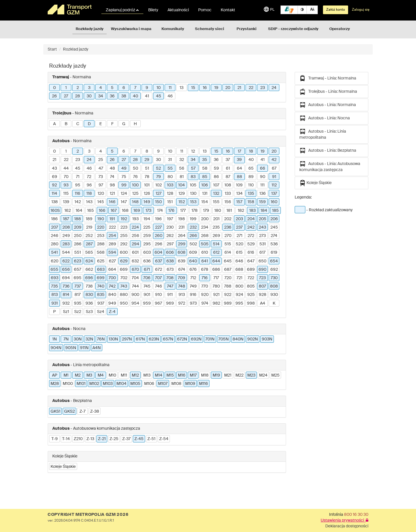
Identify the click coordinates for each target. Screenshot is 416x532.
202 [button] (228, 219)
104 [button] (182, 185)
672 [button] (159, 270)
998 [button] (251, 303)
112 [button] (274, 185)
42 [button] (274, 160)
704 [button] (135, 278)
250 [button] (78, 236)
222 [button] (112, 227)
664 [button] (112, 270)
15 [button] (193, 88)
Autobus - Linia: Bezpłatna (328, 151)
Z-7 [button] (82, 411)
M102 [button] (94, 384)
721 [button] (239, 278)
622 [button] (66, 261)
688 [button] (239, 270)
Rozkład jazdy (76, 49)
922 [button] (228, 295)
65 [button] (251, 168)
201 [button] (216, 219)
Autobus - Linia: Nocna (325, 118)
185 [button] (275, 211)
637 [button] (159, 261)
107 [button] (216, 185)
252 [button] (89, 236)
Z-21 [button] (102, 439)
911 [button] (170, 295)
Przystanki (247, 29)
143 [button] (89, 202)
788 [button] (228, 286)
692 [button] (274, 270)
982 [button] (216, 303)
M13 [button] (147, 375)
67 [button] (274, 168)
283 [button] (66, 244)
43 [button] (54, 168)
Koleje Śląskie (315, 183)
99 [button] (124, 185)
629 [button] (124, 261)
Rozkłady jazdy (90, 29)
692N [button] (196, 339)
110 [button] (251, 185)
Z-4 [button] (112, 312)
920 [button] (205, 295)
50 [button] (135, 168)
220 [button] (101, 227)
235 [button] (216, 227)
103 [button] (170, 185)
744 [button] (135, 286)
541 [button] (54, 253)
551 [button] (78, 253)
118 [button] (89, 194)
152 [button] (182, 202)
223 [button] (124, 227)
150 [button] (158, 202)
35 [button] (205, 160)
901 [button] (147, 295)
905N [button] (71, 348)
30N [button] (78, 339)
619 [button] (274, 253)
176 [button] (171, 211)
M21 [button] (228, 375)
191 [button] (112, 219)
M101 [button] (81, 384)
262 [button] (170, 236)
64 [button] (239, 168)
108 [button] (228, 185)
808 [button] (274, 286)
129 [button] (182, 194)
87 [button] (228, 177)
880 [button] (124, 295)
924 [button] (239, 295)
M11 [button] (124, 375)
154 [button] (205, 202)
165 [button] (91, 211)
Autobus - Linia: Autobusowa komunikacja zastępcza (330, 166)
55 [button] (170, 168)
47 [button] (101, 168)
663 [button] (101, 270)
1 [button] (66, 88)
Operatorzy (340, 29)
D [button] (89, 124)
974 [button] (205, 303)
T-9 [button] (55, 439)
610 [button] (205, 253)
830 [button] (89, 295)
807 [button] (262, 286)
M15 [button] (170, 375)
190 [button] (101, 219)
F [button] (112, 124)
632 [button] (135, 261)
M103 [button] (108, 384)
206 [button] (274, 219)
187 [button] (66, 219)
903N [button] (267, 339)
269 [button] (216, 236)
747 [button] (170, 286)
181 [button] (229, 211)
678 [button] (205, 270)
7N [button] (66, 339)
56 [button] (182, 168)
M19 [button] (216, 375)
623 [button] (78, 261)
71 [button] (78, 177)
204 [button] (251, 219)
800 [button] (239, 286)
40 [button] (135, 96)
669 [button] (124, 270)
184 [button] (264, 211)
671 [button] (147, 270)
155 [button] (216, 202)
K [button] (274, 303)
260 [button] (159, 236)
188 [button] (78, 219)
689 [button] (251, 270)
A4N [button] (97, 348)
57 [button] (193, 168)
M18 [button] (205, 375)
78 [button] (147, 177)
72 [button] (89, 177)
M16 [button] (182, 375)
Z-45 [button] (139, 439)
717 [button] (216, 278)
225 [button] (147, 227)
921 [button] (216, 295)
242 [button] (251, 227)
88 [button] (239, 177)
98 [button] (112, 185)
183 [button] (252, 211)
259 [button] (147, 236)
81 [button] (182, 177)
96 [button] (89, 185)
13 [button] (182, 88)
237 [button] (239, 227)
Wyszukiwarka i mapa (131, 29)
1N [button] (55, 339)
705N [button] (224, 339)
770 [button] (205, 286)
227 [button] (158, 227)
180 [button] (218, 211)
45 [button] (159, 96)
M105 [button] (135, 384)
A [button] (54, 124)
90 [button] (263, 177)
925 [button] (251, 295)
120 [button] (101, 194)
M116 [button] (204, 384)
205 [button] (263, 219)
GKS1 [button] (55, 411)
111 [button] (262, 185)
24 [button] (274, 88)
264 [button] (182, 236)
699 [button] (101, 278)
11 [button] (170, 88)
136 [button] (263, 194)
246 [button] (55, 236)
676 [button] (193, 270)
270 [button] (228, 236)
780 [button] (216, 286)
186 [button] (54, 219)
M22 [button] (239, 375)
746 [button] (159, 286)
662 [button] (89, 270)
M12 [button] (135, 375)
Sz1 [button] (66, 312)
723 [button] (262, 278)
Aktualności (178, 10)
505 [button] (205, 244)
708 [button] (170, 278)
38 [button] (124, 96)
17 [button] (239, 151)
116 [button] (78, 194)
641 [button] (205, 261)
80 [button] (170, 177)
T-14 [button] (66, 439)
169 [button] (137, 211)
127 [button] (159, 194)
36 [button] (112, 96)
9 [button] (147, 88)
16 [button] (205, 88)
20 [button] (228, 88)
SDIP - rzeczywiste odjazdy (293, 29)
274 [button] (274, 236)
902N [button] (253, 339)
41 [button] (147, 96)
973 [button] (193, 303)
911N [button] (84, 348)
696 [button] (89, 278)
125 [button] (135, 194)
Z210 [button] (78, 439)
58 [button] (205, 168)
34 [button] (101, 96)
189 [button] (89, 219)
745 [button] (147, 286)
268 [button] (205, 236)
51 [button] (147, 168)
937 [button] (101, 303)
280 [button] (55, 244)
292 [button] (124, 244)
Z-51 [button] (151, 439)
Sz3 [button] (89, 312)
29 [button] (147, 160)
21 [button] (239, 88)
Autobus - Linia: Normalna (328, 105)
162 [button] (68, 211)
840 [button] (112, 295)
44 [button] (66, 168)
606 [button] (170, 253)
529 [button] (251, 244)
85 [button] (205, 177)
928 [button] (263, 295)
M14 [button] (159, 375)
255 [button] (124, 236)
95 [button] (78, 185)
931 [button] (55, 303)
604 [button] (158, 253)
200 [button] (205, 219)
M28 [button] (55, 384)
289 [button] (112, 244)
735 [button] (55, 286)
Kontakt (228, 10)
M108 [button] (176, 384)
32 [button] (182, 160)
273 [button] (262, 236)
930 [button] (274, 295)
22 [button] (251, 88)
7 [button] (135, 88)
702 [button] (124, 278)
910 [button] (158, 295)
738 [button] (89, 286)
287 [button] (89, 244)
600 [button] (124, 253)
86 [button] (216, 177)
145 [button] (101, 202)
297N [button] (127, 339)
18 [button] (251, 151)
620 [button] (55, 261)
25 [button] (101, 160)
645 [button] (228, 261)
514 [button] (216, 244)
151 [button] (170, 202)
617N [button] (140, 339)
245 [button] (274, 227)
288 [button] (101, 244)
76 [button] (135, 177)
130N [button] (113, 339)
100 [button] (135, 185)
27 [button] (66, 96)
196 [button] (158, 219)
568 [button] (101, 253)
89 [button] (251, 177)
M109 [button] (190, 384)
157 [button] (239, 202)
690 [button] (262, 270)
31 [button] (170, 160)
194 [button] (147, 219)
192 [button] (124, 219)
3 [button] (89, 88)
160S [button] (55, 211)
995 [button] (239, 303)
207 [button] (55, 227)
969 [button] (170, 303)
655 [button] (54, 270)
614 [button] (228, 253)
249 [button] (66, 236)
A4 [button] (263, 303)
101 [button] (147, 185)
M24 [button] (263, 375)
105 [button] (193, 185)
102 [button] (159, 185)
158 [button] (251, 202)
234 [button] (205, 227)
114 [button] (54, 194)
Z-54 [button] (164, 439)
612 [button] (216, 253)
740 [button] (101, 286)
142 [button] (78, 202)
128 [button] (170, 194)
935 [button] (78, 303)
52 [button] (158, 168)
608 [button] (182, 253)
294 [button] (135, 244)
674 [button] (182, 270)
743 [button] (124, 286)
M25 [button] (275, 375)
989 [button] (228, 303)
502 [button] (193, 244)
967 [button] (158, 303)
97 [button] (101, 185)
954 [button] (135, 303)
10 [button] (159, 88)
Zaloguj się (361, 10)
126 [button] (147, 194)
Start (52, 49)
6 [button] (124, 88)
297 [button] (170, 244)
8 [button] (147, 151)
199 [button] (193, 219)
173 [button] (148, 211)
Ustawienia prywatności (344, 520)
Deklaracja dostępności (347, 526)
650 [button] (262, 261)
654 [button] (274, 261)
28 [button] (78, 96)
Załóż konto (336, 10)
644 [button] (216, 261)
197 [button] (170, 219)
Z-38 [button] (95, 411)
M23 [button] (251, 375)
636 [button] (147, 261)
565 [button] (89, 253)
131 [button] (205, 194)
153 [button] (193, 202)
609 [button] (193, 253)
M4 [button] (101, 375)
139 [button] (66, 202)
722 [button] (251, 278)
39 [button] (239, 160)
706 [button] (147, 278)
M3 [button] (89, 375)
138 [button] (55, 202)
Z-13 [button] (90, 439)
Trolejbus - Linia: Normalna (328, 92)
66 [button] (263, 168)
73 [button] (101, 177)
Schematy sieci (210, 29)
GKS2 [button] (69, 411)
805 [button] (251, 286)
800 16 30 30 (356, 515)
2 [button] (78, 88)
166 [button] (102, 211)
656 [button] (66, 270)
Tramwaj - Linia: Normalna (328, 78)
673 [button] (170, 270)
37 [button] (228, 160)
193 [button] (135, 219)
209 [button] (78, 227)
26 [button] (54, 96)
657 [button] (78, 270)
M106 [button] (149, 384)
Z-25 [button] (114, 439)
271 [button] (239, 236)
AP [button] (55, 375)
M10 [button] (112, 375)
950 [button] (124, 303)
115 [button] (66, 194)
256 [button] (135, 236)
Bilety (153, 10)
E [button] (101, 124)
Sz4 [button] (101, 312)
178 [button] (195, 211)
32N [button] (89, 339)
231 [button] (182, 227)
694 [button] (66, 278)
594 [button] (112, 253)
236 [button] (228, 227)
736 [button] (66, 286)
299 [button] (182, 244)
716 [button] (205, 278)
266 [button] (193, 236)
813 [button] (55, 295)
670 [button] (135, 270)
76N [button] (101, 339)
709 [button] (182, 278)
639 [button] (182, 261)
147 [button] (124, 202)
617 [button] (262, 253)
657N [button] (168, 339)
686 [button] (216, 270)
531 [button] (263, 244)
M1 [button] (66, 375)
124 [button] (124, 194)
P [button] (54, 312)
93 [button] (66, 185)
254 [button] (112, 236)
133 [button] (228, 194)
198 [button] (182, 219)
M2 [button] (78, 375)
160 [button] (274, 202)
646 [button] (239, 261)
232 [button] (193, 227)
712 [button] (193, 278)
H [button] (135, 124)
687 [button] (228, 270)
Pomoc (205, 10)
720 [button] (228, 278)
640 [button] (193, 261)
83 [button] (193, 177)
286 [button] (78, 244)
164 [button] (79, 211)
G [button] (124, 124)
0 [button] (54, 88)
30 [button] (89, 96)
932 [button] (66, 303)
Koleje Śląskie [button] (63, 467)
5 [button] (112, 88)
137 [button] (274, 194)
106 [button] (205, 185)
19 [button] (216, 88)
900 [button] (135, 295)
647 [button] (251, 261)
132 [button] (216, 194)
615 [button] (239, 253)
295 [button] (147, 244)
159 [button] (262, 202)
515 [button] (228, 244)
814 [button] (66, 295)
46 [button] (170, 96)
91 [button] (274, 177)
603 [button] (147, 253)
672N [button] (182, 339)
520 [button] (239, 244)
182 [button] (241, 211)
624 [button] (89, 261)
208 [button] (66, 227)
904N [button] (56, 348)
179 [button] (206, 211)
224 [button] (135, 227)
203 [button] (239, 219)
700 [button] (112, 278)
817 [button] (78, 295)
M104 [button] (121, 384)
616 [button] (251, 253)
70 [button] (66, 177)
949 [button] (112, 303)
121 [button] (112, 194)
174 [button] (160, 211)
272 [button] (251, 236)
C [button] (78, 124)
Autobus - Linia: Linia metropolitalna (323, 134)
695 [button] (78, 278)
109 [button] (239, 185)
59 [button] (216, 168)
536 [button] (274, 244)
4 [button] (101, 88)
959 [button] (147, 303)
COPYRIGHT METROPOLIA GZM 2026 (88, 515)
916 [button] (193, 295)
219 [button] (89, 227)
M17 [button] (193, 375)
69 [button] (55, 177)
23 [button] (263, 88)
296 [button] (159, 244)
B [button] (66, 124)
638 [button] (170, 261)
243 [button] (262, 227)
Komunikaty (173, 29)
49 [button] (124, 168)
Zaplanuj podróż (122, 10)
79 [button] (159, 177)
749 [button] (193, 286)
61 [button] (228, 168)
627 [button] (112, 261)
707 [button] (158, 278)
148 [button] (135, 202)
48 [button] (112, 168)
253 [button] (101, 236)
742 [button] (112, 286)
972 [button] (182, 303)
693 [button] (55, 278)
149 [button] (147, 202)
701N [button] (210, 339)
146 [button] (112, 202)
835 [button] (101, 295)
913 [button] (182, 295)
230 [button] (170, 227)
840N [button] (238, 339)
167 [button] (114, 211)
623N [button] (154, 339)
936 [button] (89, 303)
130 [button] (193, 194)
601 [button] (135, 253)
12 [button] (193, 151)
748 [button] (182, 286)
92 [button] (54, 185)
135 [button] (251, 194)
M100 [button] (68, 384)
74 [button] (112, 177)
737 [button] (78, 286)
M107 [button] (163, 384)
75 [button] (124, 177)
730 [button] (274, 278)
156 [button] (228, 202)
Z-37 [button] (126, 439)
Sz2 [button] (78, 312)
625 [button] (101, 261)
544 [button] (66, 253)
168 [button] (125, 211)
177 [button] (183, 211)
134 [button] (239, 194)
